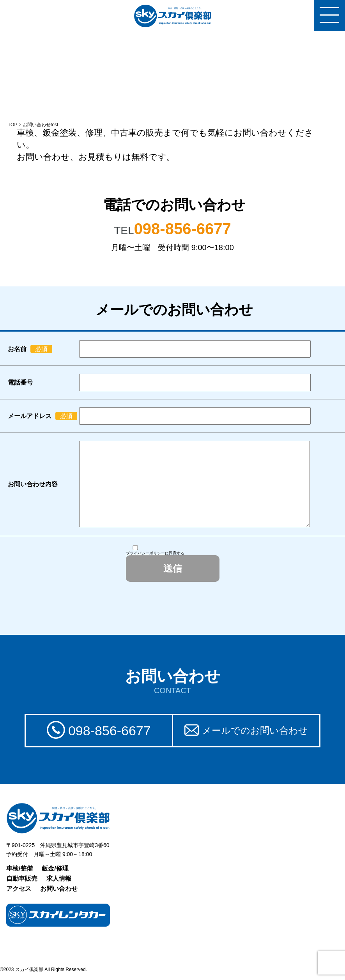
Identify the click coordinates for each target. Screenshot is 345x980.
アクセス (19, 889)
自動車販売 (22, 878)
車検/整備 (19, 868)
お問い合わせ (59, 889)
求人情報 (59, 878)
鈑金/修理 (55, 868)
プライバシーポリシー (145, 553)
